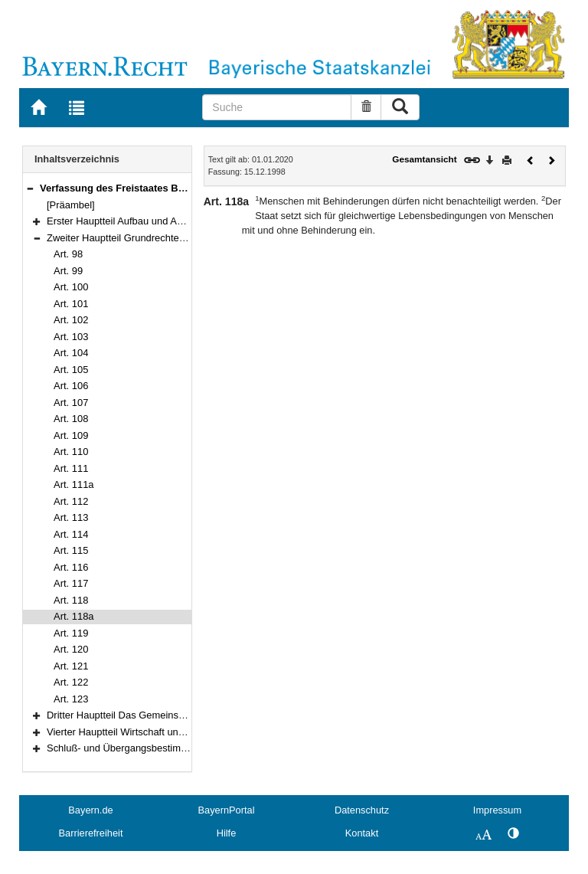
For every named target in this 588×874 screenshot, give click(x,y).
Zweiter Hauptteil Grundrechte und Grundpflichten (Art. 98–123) (186, 238)
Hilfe (227, 833)
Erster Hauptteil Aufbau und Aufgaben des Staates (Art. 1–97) (182, 221)
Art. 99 (68, 271)
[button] (30, 188)
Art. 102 (71, 320)
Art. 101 (71, 304)
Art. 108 (71, 419)
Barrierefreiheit (91, 833)
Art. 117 (71, 583)
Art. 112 (71, 501)
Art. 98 (68, 254)
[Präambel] (71, 205)
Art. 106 (71, 386)
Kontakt (362, 833)
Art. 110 (71, 452)
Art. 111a (74, 484)
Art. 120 (71, 649)
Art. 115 (71, 550)
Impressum (497, 810)
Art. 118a (74, 616)
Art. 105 (71, 370)
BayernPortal (227, 810)
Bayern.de (90, 810)
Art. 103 (71, 337)
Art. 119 (71, 633)
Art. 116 (71, 567)
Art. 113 (71, 517)
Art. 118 (71, 600)
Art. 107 (71, 403)
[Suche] (277, 107)
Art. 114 (71, 534)
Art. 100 (71, 287)
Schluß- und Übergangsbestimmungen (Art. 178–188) (165, 748)
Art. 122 (71, 682)
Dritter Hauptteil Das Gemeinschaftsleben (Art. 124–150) (171, 715)
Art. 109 (71, 435)
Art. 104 (71, 353)
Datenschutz (362, 810)
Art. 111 (71, 468)
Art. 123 (71, 699)
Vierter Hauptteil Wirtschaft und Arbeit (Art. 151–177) (162, 732)
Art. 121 (71, 666)
